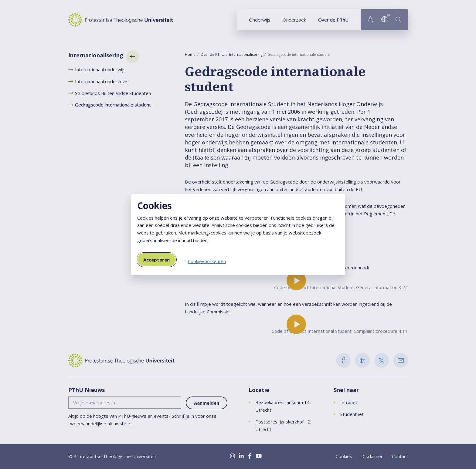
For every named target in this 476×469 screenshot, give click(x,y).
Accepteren (156, 260)
